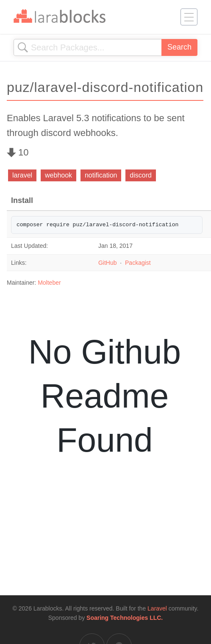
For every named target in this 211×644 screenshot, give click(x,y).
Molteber (49, 283)
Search (179, 47)
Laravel (157, 608)
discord (141, 175)
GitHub (108, 263)
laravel (22, 175)
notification (101, 175)
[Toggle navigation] (189, 17)
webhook (58, 175)
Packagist (138, 263)
